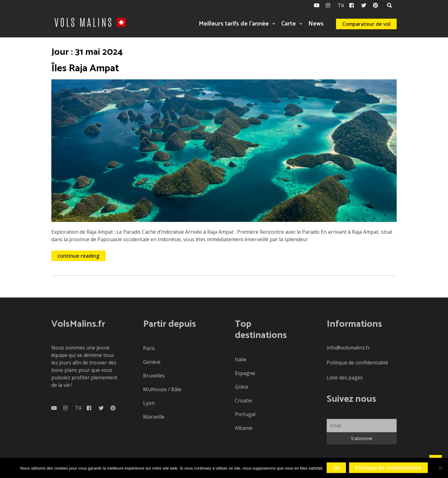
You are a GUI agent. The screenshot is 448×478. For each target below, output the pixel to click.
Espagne (245, 373)
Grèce (242, 387)
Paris (149, 348)
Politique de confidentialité (357, 363)
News (316, 24)
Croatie (243, 401)
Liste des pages (345, 377)
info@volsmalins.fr (348, 348)
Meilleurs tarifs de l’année (234, 24)
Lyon (149, 403)
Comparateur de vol (366, 24)
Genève (152, 362)
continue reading (78, 256)
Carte (289, 24)
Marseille (154, 417)
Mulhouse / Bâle (162, 389)
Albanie (244, 428)
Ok (336, 468)
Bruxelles (154, 376)
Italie (241, 359)
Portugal (245, 414)
